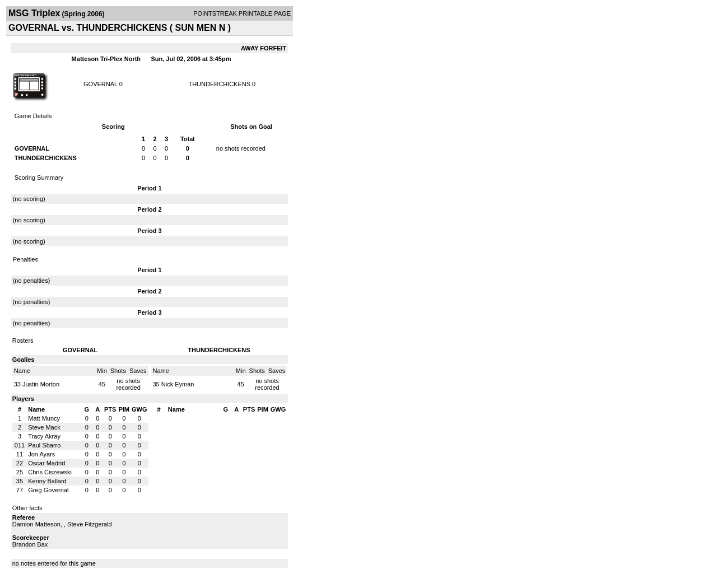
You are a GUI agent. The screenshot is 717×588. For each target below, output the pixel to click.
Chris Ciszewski (50, 472)
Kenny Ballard (47, 481)
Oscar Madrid (46, 463)
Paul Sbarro (44, 445)
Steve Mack (44, 427)
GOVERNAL (101, 84)
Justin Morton (41, 384)
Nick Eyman (178, 384)
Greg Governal (48, 490)
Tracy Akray (44, 436)
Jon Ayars (41, 454)
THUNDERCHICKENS (219, 84)
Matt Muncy (44, 418)
